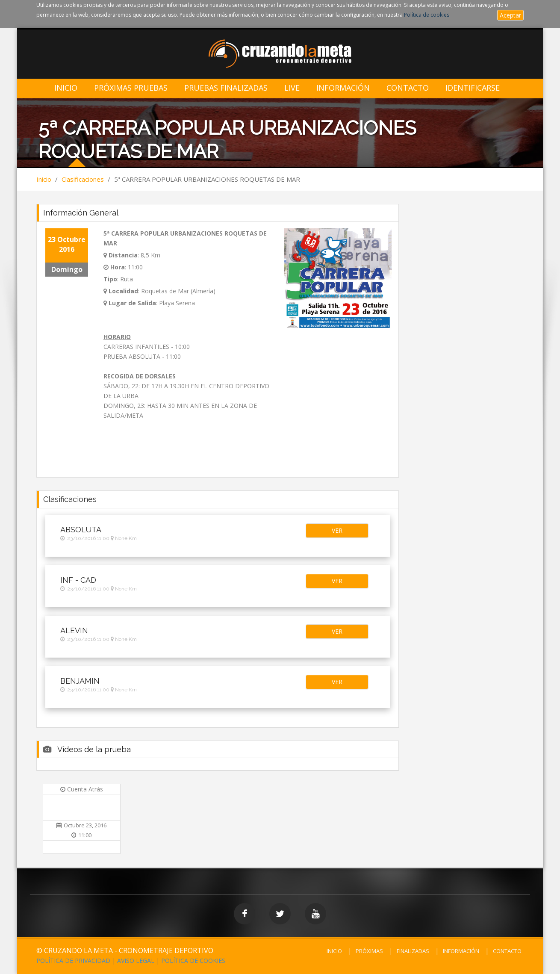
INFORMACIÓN (461, 951)
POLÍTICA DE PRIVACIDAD (73, 961)
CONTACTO (507, 951)
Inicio (66, 88)
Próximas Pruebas (131, 88)
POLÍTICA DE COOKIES (193, 961)
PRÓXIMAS (369, 951)
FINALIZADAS (413, 951)
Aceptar (510, 15)
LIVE (292, 88)
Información (343, 88)
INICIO (334, 951)
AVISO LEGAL (136, 961)
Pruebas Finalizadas (226, 88)
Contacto (408, 88)
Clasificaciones (83, 179)
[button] (337, 531)
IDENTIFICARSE (473, 88)
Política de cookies (427, 15)
